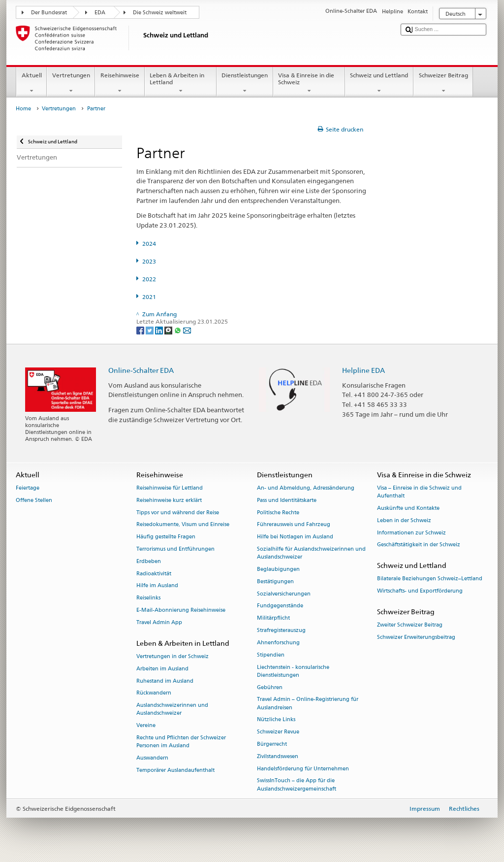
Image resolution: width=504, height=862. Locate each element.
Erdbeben (149, 561)
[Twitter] (150, 330)
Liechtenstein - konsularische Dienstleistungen (293, 671)
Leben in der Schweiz (404, 520)
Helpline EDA (363, 370)
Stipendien (271, 655)
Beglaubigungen (278, 569)
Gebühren (270, 687)
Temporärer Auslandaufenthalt (175, 770)
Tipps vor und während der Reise (178, 513)
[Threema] (169, 330)
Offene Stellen (34, 500)
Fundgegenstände (280, 606)
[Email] (187, 330)
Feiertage (28, 488)
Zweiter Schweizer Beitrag (410, 625)
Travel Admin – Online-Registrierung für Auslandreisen (308, 704)
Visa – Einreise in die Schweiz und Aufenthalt (419, 492)
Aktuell (31, 83)
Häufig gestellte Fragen (166, 537)
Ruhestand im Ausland (165, 681)
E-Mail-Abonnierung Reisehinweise (181, 610)
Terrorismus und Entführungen (175, 549)
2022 (149, 279)
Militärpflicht (273, 618)
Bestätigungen (275, 581)
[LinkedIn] (160, 330)
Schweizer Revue (278, 732)
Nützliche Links (276, 720)
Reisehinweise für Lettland (170, 488)
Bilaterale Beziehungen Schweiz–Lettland (430, 579)
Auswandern (152, 758)
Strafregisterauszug (281, 630)
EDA (100, 13)
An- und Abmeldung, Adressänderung (306, 488)
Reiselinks (148, 598)
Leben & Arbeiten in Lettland (181, 83)
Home (23, 109)
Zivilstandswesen (278, 756)
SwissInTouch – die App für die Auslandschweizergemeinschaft (297, 785)
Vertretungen (71, 83)
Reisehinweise (120, 83)
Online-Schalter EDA (141, 370)
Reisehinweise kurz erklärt (169, 500)
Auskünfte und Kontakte (408, 508)
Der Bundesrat (49, 13)
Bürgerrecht (272, 744)
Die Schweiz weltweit (160, 13)
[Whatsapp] (178, 330)
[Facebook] (141, 330)
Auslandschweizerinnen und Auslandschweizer (172, 710)
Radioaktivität (154, 574)
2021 (149, 297)
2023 (149, 261)
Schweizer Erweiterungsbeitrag (416, 637)
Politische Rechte (278, 513)
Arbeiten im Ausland (162, 669)
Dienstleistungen (245, 83)
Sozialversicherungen (284, 594)
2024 (149, 244)
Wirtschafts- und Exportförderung (420, 591)
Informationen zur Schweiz (411, 533)
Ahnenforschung (278, 643)
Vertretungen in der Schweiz (173, 656)
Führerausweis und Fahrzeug (294, 525)
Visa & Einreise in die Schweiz (309, 83)
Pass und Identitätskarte (287, 500)
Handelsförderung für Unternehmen (303, 769)
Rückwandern (154, 693)
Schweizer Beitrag (443, 83)
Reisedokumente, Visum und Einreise (183, 525)
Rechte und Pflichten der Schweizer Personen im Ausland (181, 742)
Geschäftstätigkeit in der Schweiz (419, 545)
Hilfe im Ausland (157, 586)
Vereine (146, 726)
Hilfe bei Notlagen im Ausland (295, 537)
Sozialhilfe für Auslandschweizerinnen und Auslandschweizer (311, 553)
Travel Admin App (159, 622)
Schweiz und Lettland (379, 83)
